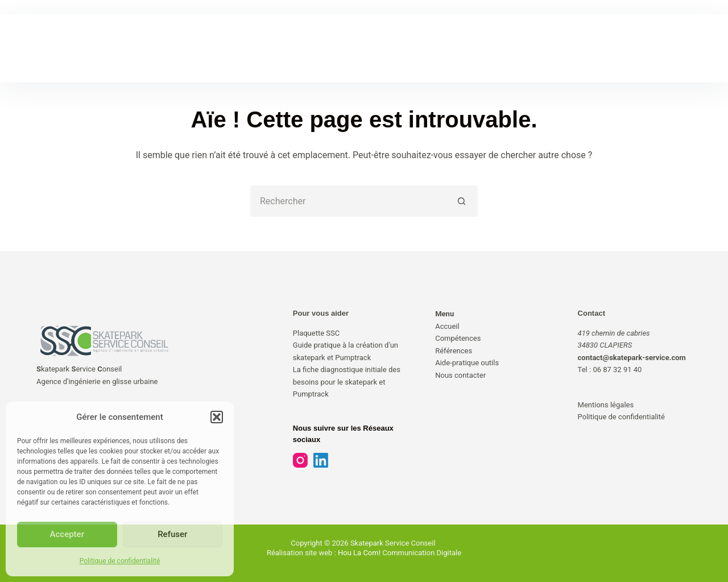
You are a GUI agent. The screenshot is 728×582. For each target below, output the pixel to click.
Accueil (447, 326)
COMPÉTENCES (253, 48)
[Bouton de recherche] (462, 201)
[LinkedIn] (321, 460)
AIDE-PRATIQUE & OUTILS (424, 48)
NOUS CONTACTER (528, 48)
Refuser (172, 534)
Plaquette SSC (316, 333)
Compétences (458, 338)
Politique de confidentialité (120, 561)
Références (454, 351)
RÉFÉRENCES (330, 48)
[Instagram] (300, 460)
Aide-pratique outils (467, 363)
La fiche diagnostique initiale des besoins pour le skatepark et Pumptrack (347, 382)
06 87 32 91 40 (617, 370)
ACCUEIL (183, 48)
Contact (591, 313)
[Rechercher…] (348, 201)
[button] (217, 417)
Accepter (67, 534)
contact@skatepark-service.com (632, 358)
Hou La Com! (359, 553)
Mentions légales (606, 405)
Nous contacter (460, 375)
